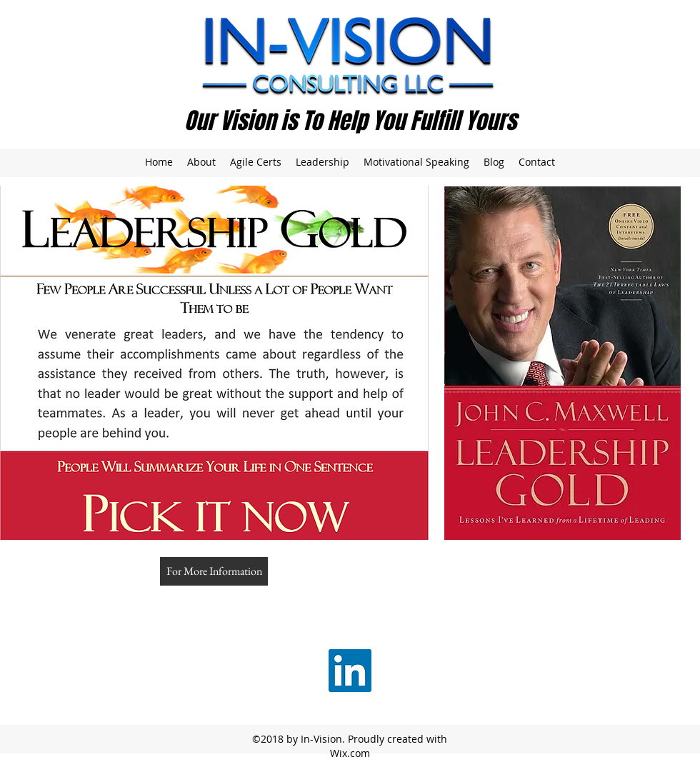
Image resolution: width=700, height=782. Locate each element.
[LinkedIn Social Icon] (350, 671)
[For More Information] (214, 571)
